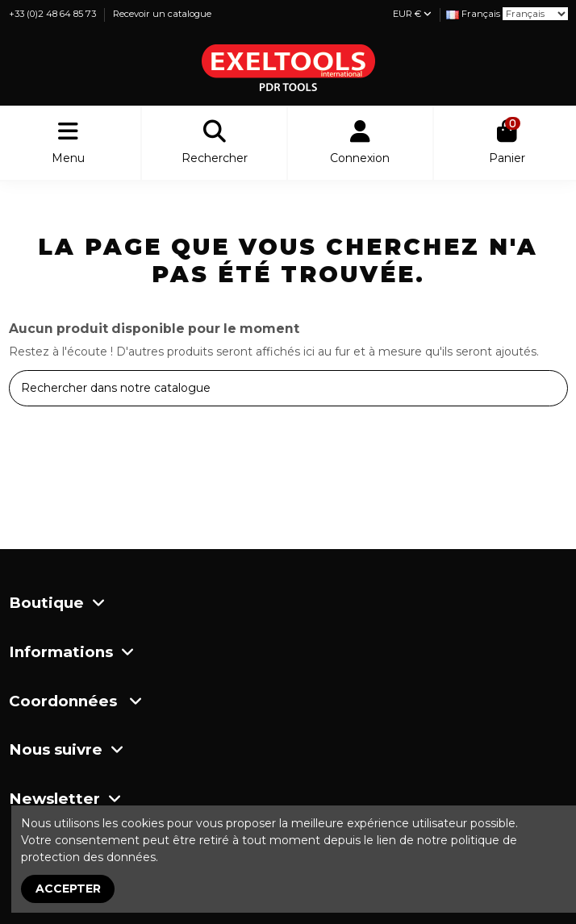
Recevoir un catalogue (162, 14)
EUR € (412, 14)
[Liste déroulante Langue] (473, 14)
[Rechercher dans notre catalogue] (551, 388)
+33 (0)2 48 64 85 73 (54, 14)
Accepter (68, 889)
